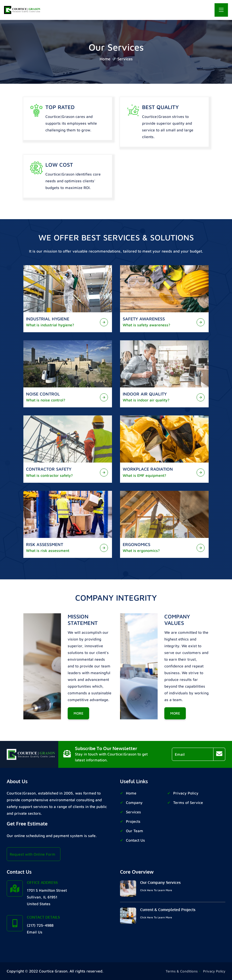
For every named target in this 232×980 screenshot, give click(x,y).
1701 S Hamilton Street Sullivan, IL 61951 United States (47, 897)
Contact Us (135, 840)
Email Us (35, 932)
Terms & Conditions (182, 971)
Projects (133, 821)
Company (134, 802)
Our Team (135, 831)
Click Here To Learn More (156, 890)
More (79, 713)
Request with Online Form (32, 854)
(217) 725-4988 (40, 925)
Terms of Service (188, 802)
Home (105, 59)
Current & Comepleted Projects (168, 910)
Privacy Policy (186, 793)
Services (125, 59)
